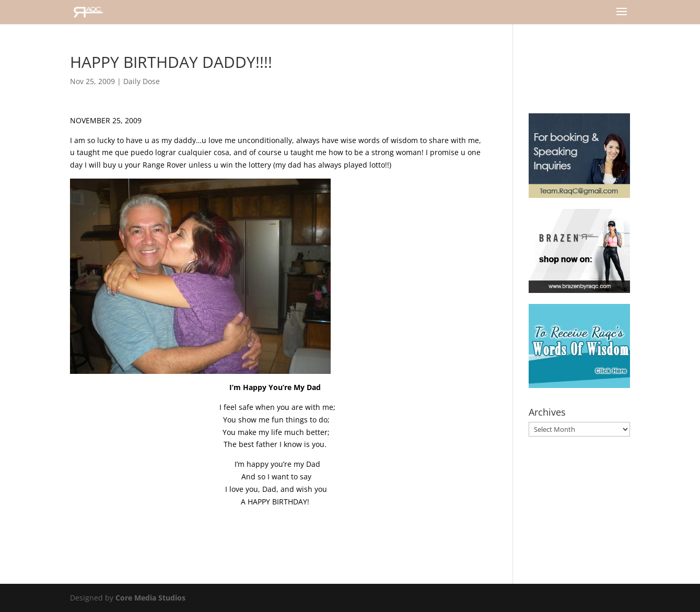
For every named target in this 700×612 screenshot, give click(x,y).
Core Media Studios (150, 598)
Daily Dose (142, 81)
